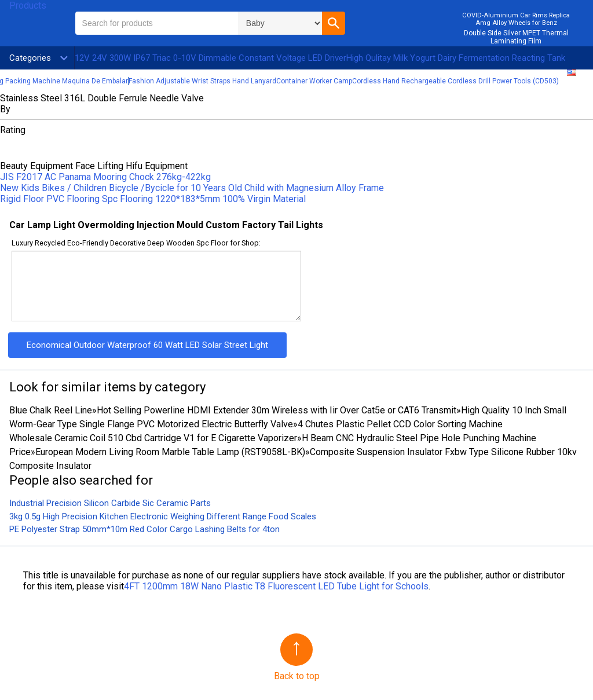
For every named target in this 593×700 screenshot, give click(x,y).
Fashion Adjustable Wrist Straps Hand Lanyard (202, 81)
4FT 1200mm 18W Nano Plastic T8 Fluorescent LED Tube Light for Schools (276, 586)
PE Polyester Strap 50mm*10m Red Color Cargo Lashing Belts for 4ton (144, 529)
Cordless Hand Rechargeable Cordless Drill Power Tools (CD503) (455, 81)
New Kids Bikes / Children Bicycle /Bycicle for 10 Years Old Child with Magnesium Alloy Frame (192, 188)
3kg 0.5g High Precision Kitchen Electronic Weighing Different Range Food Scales (163, 516)
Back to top (297, 676)
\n (280, 23)
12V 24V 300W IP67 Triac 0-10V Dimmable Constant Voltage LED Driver (211, 58)
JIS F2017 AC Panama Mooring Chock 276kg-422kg (105, 177)
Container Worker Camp (314, 81)
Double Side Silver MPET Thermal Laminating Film (516, 37)
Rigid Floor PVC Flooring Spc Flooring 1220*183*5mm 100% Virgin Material (153, 199)
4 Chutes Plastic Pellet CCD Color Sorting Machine (400, 424)
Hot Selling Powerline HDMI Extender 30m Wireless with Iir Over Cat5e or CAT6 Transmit (277, 410)
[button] (334, 23)
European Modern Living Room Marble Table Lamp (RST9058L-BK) (170, 452)
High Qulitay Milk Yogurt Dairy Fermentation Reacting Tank (456, 58)
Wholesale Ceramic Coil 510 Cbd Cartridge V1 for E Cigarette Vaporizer (153, 438)
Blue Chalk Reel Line (51, 410)
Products (28, 6)
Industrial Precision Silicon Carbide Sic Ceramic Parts (110, 503)
